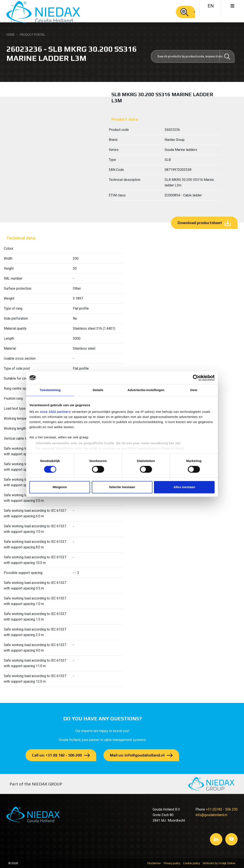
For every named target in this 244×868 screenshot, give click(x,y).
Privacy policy (172, 863)
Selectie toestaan (122, 487)
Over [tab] (194, 390)
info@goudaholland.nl (211, 815)
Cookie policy (192, 863)
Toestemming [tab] (50, 390)
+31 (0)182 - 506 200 (222, 809)
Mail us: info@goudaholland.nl (137, 755)
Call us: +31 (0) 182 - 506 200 (57, 755)
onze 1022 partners (55, 412)
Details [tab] (98, 390)
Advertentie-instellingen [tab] (146, 390)
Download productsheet (200, 223)
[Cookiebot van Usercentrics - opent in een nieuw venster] (196, 378)
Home (11, 35)
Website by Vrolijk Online (219, 863)
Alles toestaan (184, 487)
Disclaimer (154, 863)
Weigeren (60, 487)
